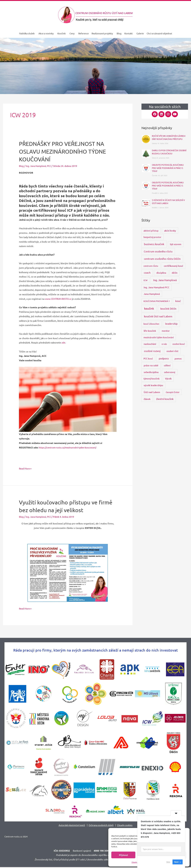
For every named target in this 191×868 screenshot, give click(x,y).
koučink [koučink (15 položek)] (149, 308)
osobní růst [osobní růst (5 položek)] (172, 351)
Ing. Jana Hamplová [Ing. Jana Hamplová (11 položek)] (165, 280)
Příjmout (123, 855)
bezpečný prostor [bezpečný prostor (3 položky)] (152, 237)
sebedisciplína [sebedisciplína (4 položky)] (151, 372)
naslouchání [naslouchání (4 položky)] (150, 344)
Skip (168, 862)
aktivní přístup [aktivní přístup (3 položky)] (151, 231)
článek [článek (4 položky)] (147, 399)
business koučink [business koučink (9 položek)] (154, 244)
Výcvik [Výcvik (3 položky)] (168, 378)
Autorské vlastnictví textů (71, 825)
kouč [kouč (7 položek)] (178, 301)
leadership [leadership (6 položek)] (171, 324)
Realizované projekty (102, 33)
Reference (83, 33)
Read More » (26, 468)
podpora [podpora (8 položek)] (164, 358)
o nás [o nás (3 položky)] (164, 344)
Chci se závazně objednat (159, 33)
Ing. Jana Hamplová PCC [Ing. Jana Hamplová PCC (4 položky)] (157, 287)
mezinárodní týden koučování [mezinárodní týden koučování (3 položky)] (159, 337)
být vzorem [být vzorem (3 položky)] (176, 244)
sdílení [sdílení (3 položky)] (167, 365)
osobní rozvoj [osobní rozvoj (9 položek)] (152, 351)
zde (64, 342)
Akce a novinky (46, 33)
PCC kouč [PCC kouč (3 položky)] (148, 358)
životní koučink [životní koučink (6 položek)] (165, 399)
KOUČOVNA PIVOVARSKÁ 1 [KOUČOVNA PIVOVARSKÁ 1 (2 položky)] (157, 301)
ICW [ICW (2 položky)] (145, 280)
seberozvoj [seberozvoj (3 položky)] (170, 372)
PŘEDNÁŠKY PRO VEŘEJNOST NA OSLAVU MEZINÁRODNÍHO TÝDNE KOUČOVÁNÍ (66, 151)
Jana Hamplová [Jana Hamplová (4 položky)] (152, 294)
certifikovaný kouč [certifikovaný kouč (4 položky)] (173, 266)
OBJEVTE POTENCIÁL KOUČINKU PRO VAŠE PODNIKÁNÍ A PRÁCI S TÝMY (168, 168)
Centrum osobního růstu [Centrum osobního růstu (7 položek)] (158, 251)
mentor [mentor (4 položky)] (166, 331)
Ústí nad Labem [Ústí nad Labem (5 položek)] (152, 392)
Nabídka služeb (27, 33)
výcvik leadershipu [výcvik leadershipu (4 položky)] (153, 385)
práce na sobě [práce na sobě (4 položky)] (151, 365)
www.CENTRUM (54, 299)
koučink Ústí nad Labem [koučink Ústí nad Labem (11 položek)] (158, 316)
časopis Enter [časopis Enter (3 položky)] (173, 392)
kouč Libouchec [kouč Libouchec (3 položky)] (151, 324)
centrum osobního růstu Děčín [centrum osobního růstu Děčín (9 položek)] (162, 259)
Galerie (140, 33)
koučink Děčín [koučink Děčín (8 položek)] (168, 308)
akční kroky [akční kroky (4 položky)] (170, 230)
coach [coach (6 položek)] (147, 272)
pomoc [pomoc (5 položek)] (178, 358)
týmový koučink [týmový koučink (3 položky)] (152, 378)
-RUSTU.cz (68, 299)
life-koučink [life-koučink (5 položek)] (150, 331)
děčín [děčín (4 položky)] (175, 273)
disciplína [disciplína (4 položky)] (161, 273)
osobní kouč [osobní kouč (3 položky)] (179, 344)
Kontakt (129, 33)
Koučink (62, 33)
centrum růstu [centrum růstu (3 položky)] (151, 266)
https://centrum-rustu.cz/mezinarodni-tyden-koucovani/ (68, 447)
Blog (119, 33)
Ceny (72, 33)
